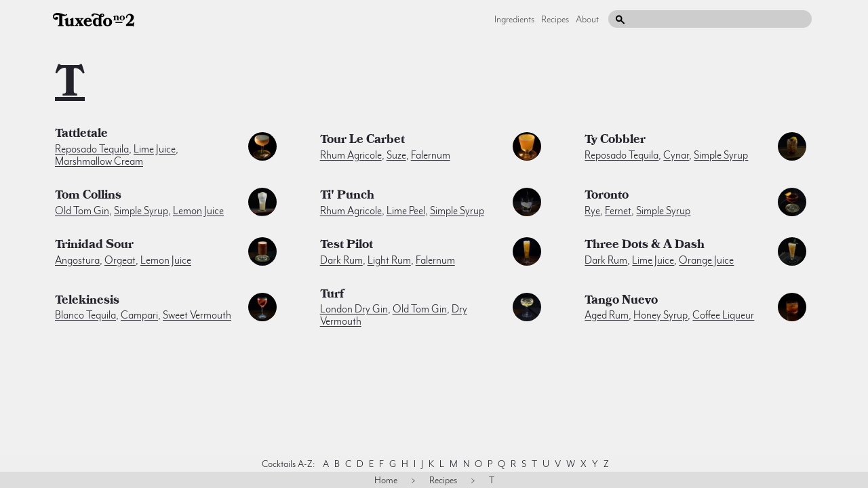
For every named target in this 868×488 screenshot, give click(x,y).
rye (592, 211)
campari (139, 315)
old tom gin (82, 211)
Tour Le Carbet (362, 141)
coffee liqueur (723, 315)
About (587, 19)
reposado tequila (92, 149)
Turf (332, 296)
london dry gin (354, 309)
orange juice (706, 260)
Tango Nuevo (621, 302)
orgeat (120, 260)
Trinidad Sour (94, 246)
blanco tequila (85, 315)
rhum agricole (351, 155)
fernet (618, 211)
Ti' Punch (347, 197)
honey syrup (660, 315)
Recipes (555, 19)
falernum (431, 155)
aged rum (607, 315)
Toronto (607, 197)
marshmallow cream (99, 161)
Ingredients (514, 19)
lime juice (155, 149)
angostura (77, 260)
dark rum (341, 260)
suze (396, 155)
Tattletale (81, 135)
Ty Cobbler (615, 141)
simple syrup (721, 155)
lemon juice (198, 211)
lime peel (406, 211)
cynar (676, 155)
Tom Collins (88, 197)
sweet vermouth (197, 315)
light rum (389, 260)
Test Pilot (347, 246)
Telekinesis (87, 302)
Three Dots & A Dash (645, 246)
